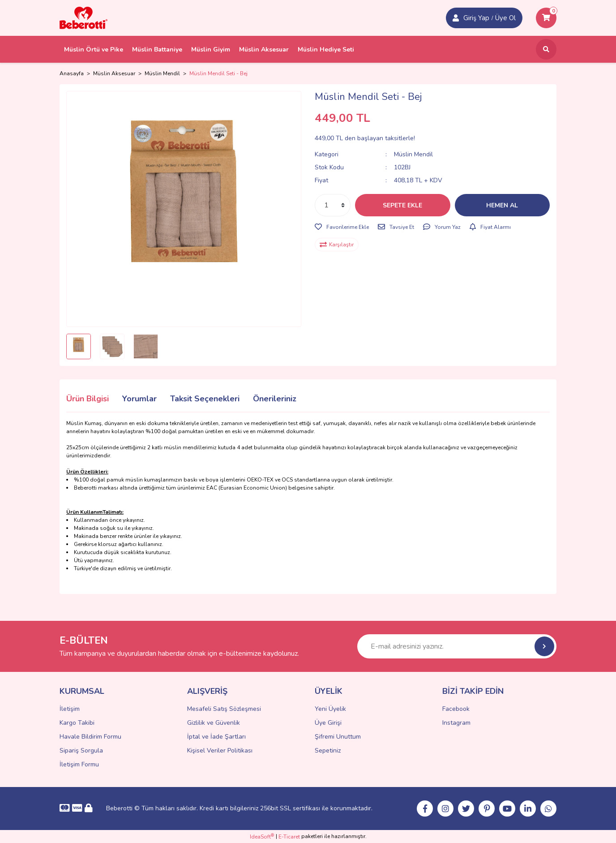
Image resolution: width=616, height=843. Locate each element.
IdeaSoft (262, 837)
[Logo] (83, 17)
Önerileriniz (275, 399)
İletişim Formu (79, 764)
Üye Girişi (328, 723)
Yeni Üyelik (330, 709)
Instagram (456, 723)
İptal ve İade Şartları (216, 737)
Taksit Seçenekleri (205, 399)
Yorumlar (139, 399)
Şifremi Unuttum (338, 737)
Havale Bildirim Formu (90, 737)
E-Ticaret (289, 837)
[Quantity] (333, 205)
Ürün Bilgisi (88, 399)
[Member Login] (456, 18)
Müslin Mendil (413, 154)
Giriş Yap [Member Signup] (476, 18)
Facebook (456, 709)
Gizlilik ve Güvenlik (214, 723)
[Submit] (544, 646)
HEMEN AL (502, 205)
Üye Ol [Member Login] (505, 18)
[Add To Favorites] (342, 227)
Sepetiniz (328, 751)
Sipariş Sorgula (81, 751)
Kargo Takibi (77, 723)
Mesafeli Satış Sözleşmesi (224, 709)
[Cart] (546, 18)
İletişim (70, 709)
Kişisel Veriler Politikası (220, 751)
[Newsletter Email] (457, 646)
